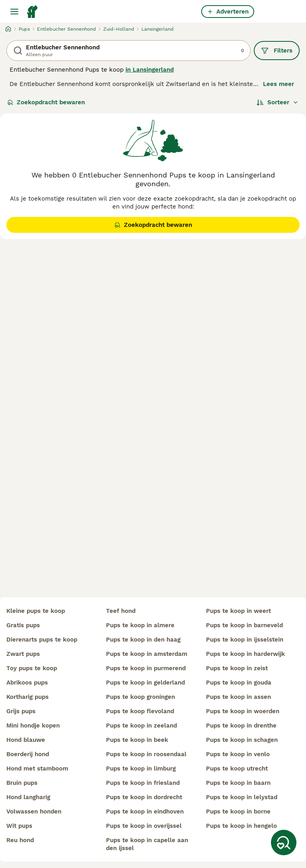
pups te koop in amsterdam (147, 654)
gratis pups (23, 625)
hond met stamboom (37, 769)
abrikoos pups (27, 683)
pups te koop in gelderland (145, 683)
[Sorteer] (278, 102)
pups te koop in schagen (242, 740)
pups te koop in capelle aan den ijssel (147, 844)
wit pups (19, 826)
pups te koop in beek (137, 740)
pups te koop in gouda (239, 683)
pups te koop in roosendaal (146, 754)
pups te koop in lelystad (242, 797)
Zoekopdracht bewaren (46, 102)
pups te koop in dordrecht (144, 797)
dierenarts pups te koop (42, 640)
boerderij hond (28, 754)
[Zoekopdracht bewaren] (284, 843)
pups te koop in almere (140, 625)
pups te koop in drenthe (241, 726)
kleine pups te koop (36, 611)
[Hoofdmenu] (14, 12)
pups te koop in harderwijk (245, 654)
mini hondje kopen (33, 726)
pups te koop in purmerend (146, 668)
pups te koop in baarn (238, 783)
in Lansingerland (150, 70)
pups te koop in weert (238, 611)
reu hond (20, 840)
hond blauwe (26, 740)
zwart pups (23, 654)
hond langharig (28, 797)
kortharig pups (27, 697)
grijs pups (21, 711)
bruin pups (22, 783)
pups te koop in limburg (141, 769)
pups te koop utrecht (237, 769)
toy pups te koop (32, 668)
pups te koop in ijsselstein (245, 640)
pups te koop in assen (238, 697)
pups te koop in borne (238, 811)
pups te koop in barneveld (244, 625)
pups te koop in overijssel (144, 826)
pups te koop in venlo (238, 754)
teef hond (121, 611)
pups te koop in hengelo (241, 826)
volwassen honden (34, 811)
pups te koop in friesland (143, 783)
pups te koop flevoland (140, 711)
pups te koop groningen (140, 697)
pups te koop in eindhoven (145, 811)
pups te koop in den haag (143, 640)
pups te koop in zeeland (141, 726)
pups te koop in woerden (243, 711)
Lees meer (279, 84)
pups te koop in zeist (237, 668)
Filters (277, 51)
